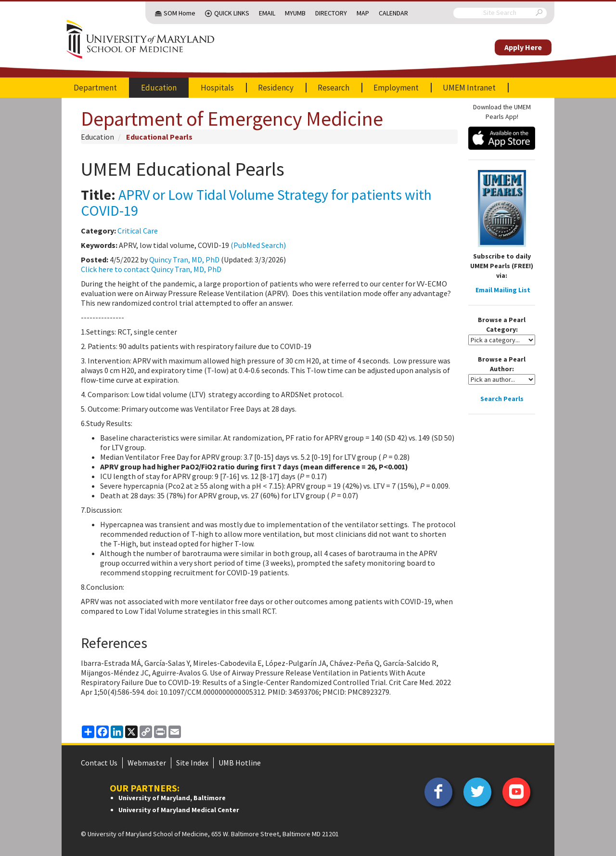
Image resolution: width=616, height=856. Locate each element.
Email (267, 13)
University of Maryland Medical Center (179, 810)
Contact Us (99, 763)
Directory (331, 13)
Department (95, 88)
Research (334, 88)
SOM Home (180, 13)
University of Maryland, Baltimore (172, 798)
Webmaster (147, 763)
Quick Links (232, 13)
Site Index (192, 763)
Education (159, 88)
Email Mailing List (503, 290)
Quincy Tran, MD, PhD (184, 259)
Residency (276, 88)
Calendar (393, 13)
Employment (396, 88)
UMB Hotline (240, 763)
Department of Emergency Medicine (232, 118)
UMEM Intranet (469, 88)
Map (363, 13)
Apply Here (523, 47)
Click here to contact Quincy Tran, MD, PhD (151, 269)
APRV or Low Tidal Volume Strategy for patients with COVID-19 (256, 202)
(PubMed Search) (258, 245)
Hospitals (217, 88)
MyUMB (295, 13)
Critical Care (138, 231)
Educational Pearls (159, 137)
